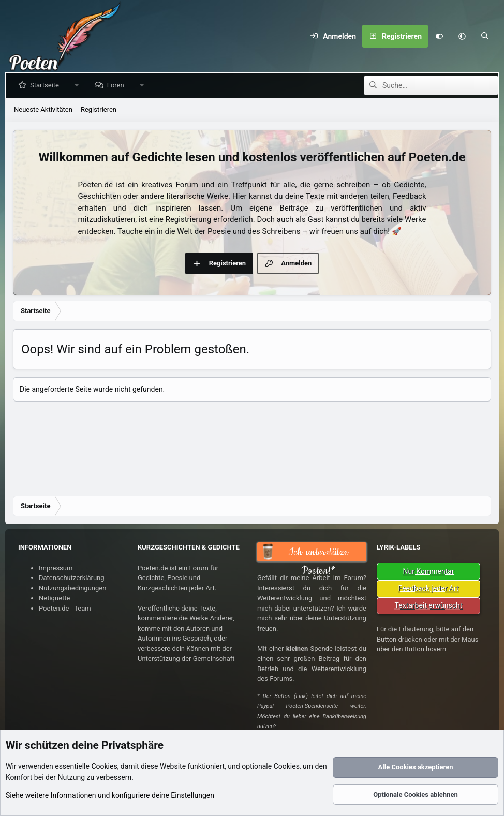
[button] (462, 36)
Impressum (56, 568)
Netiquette (54, 598)
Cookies (104, 766)
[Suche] (485, 36)
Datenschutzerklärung (72, 578)
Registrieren (99, 109)
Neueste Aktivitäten (43, 109)
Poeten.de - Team (65, 608)
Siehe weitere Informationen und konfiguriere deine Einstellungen (110, 795)
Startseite (47, 85)
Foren (118, 85)
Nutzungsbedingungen (72, 588)
